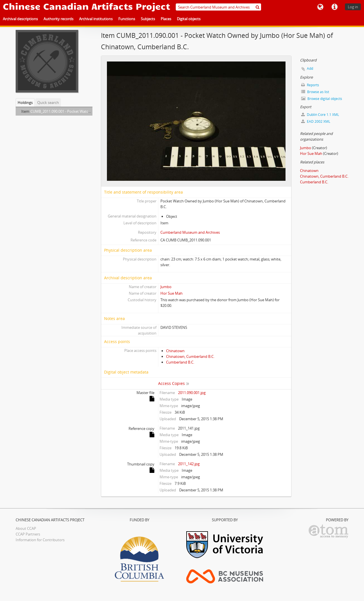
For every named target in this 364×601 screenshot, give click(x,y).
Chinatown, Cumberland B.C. (190, 356)
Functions (127, 19)
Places (166, 19)
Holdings (25, 102)
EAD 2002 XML (316, 121)
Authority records (58, 19)
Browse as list (315, 92)
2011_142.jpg (189, 464)
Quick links (334, 7)
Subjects (148, 19)
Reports (310, 85)
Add (310, 68)
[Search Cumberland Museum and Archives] (218, 7)
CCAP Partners (28, 534)
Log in (353, 7)
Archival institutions (96, 19)
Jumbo (166, 287)
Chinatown (175, 351)
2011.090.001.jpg (192, 393)
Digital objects (189, 19)
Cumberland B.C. (180, 362)
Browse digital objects (322, 99)
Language (320, 7)
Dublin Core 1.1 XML (320, 115)
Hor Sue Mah (171, 293)
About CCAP (26, 528)
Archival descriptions (20, 19)
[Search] (258, 7)
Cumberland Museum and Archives (190, 232)
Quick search (48, 102)
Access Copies (171, 383)
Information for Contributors (40, 540)
